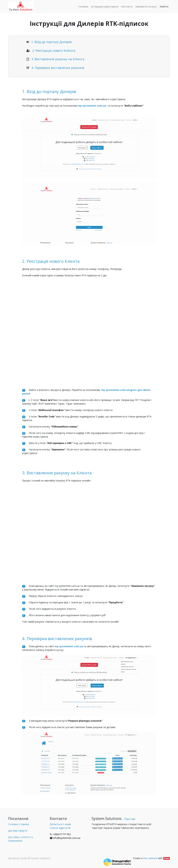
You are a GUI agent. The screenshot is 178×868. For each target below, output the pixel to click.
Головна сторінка (19, 824)
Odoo (167, 858)
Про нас (130, 819)
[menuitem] (83, 7)
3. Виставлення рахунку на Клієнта (58, 59)
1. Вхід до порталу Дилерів (51, 42)
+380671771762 (62, 834)
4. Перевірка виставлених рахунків (58, 68)
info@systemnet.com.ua (67, 838)
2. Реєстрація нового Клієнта (54, 51)
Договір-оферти (18, 831)
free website (150, 858)
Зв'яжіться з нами (60, 824)
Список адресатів (60, 828)
